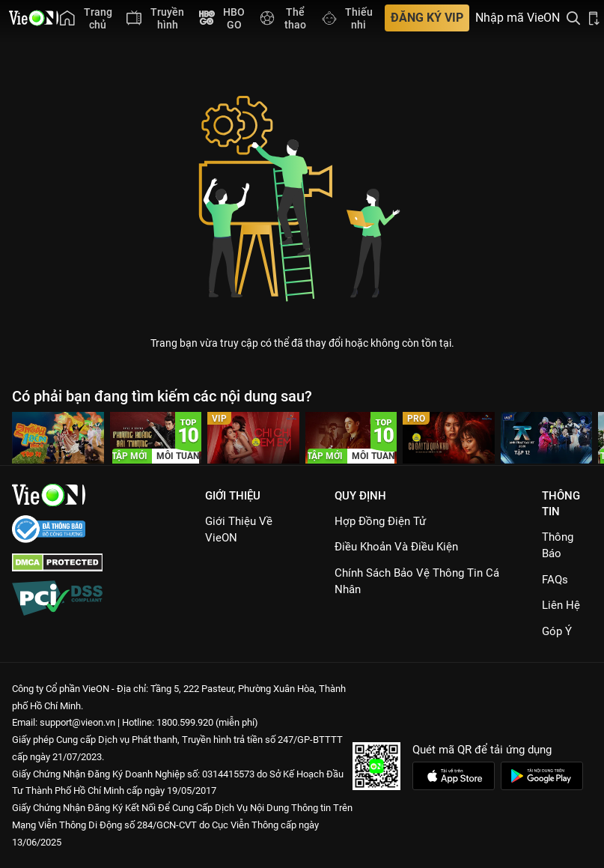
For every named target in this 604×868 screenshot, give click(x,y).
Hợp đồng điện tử (380, 521)
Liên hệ (561, 605)
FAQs (555, 580)
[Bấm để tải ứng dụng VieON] (594, 18)
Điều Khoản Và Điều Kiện (396, 547)
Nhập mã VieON (518, 18)
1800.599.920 (185, 722)
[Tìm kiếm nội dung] (573, 18)
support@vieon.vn (77, 722)
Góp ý (557, 631)
